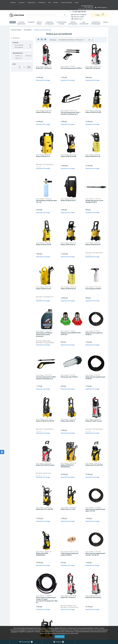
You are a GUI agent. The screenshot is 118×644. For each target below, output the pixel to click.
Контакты (78, 2)
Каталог (13, 22)
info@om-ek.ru (78, 19)
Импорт (40, 2)
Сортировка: (53, 40)
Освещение (31, 22)
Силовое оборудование (73, 23)
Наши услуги (14, 2)
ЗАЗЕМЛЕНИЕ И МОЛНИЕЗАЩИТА (96, 23)
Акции (61, 2)
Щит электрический (84, 23)
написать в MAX (78, 17)
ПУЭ (33, 2)
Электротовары (16, 30)
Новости (69, 2)
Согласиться (60, 637)
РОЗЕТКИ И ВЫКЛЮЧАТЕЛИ (21, 23)
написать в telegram (80, 14)
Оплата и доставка (51, 2)
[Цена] (15, 67)
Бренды (106, 22)
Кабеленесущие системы (62, 23)
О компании (25, 2)
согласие (14, 632)
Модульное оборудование (49, 23)
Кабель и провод (39, 23)
